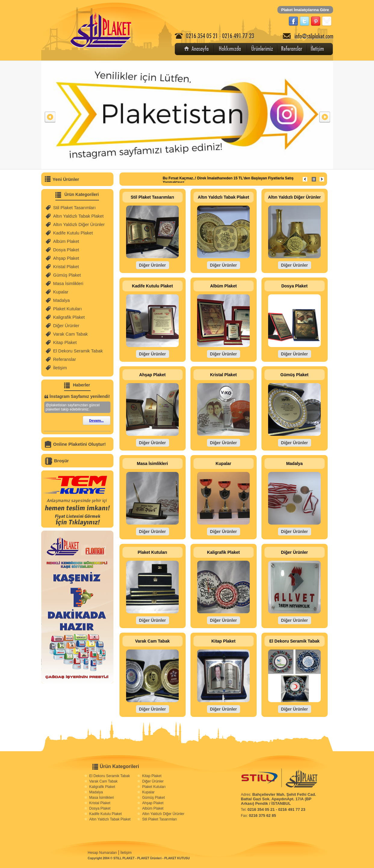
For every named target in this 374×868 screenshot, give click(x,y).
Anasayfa (197, 49)
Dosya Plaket (66, 250)
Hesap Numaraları (102, 853)
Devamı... (96, 420)
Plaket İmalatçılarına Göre (305, 10)
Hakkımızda (230, 49)
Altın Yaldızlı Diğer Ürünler (79, 225)
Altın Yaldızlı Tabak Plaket (79, 216)
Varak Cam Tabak (71, 334)
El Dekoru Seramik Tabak (78, 351)
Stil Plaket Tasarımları (74, 208)
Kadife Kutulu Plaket (73, 233)
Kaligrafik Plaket (69, 317)
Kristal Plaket (66, 267)
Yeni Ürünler (66, 179)
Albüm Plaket (66, 241)
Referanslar (293, 49)
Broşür (62, 461)
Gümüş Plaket (67, 275)
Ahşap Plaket (66, 258)
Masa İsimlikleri (68, 284)
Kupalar (61, 292)
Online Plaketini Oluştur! (80, 444)
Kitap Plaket (65, 343)
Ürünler (263, 49)
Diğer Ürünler (66, 326)
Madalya (62, 300)
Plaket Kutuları (68, 309)
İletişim (316, 49)
